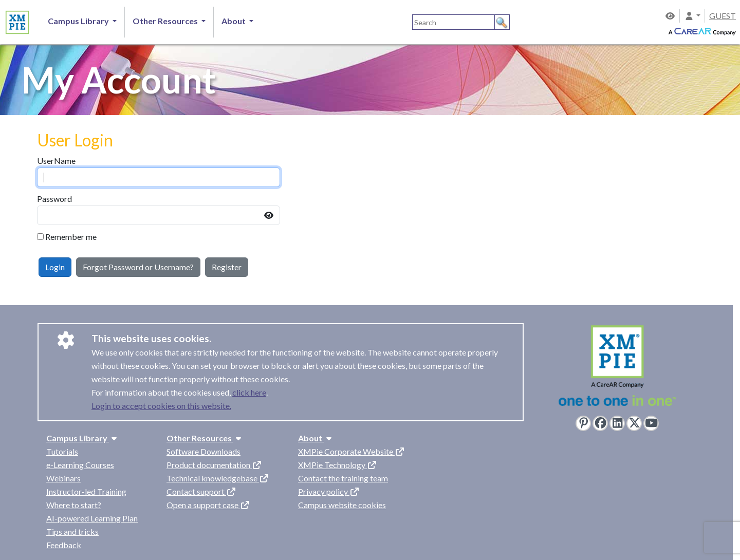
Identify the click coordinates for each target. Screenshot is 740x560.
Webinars (63, 478)
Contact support (201, 491)
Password (54, 199)
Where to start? (74, 505)
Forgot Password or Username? (138, 267)
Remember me (71, 237)
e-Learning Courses (80, 465)
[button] (692, 16)
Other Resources (205, 438)
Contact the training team (343, 478)
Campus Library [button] (79, 21)
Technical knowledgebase (218, 478)
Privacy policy (329, 491)
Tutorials (62, 451)
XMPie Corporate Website (351, 451)
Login (55, 267)
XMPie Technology (338, 465)
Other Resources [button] (166, 21)
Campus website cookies (342, 505)
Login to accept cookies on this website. (161, 406)
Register (227, 267)
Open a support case (208, 505)
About (316, 438)
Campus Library (83, 438)
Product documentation (214, 465)
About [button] (234, 21)
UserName (56, 161)
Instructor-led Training (86, 491)
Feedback (64, 545)
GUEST (723, 16)
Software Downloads (203, 451)
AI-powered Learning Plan (92, 518)
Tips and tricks (72, 531)
